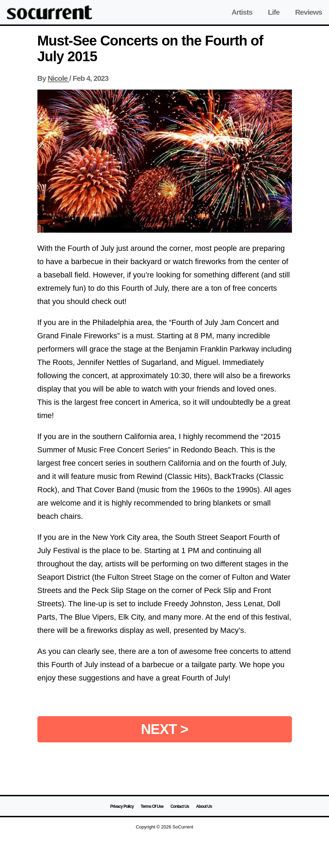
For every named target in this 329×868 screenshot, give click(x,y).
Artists (242, 12)
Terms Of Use (152, 806)
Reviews (309, 12)
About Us (204, 806)
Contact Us (180, 806)
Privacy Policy (122, 806)
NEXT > (164, 729)
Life (274, 12)
